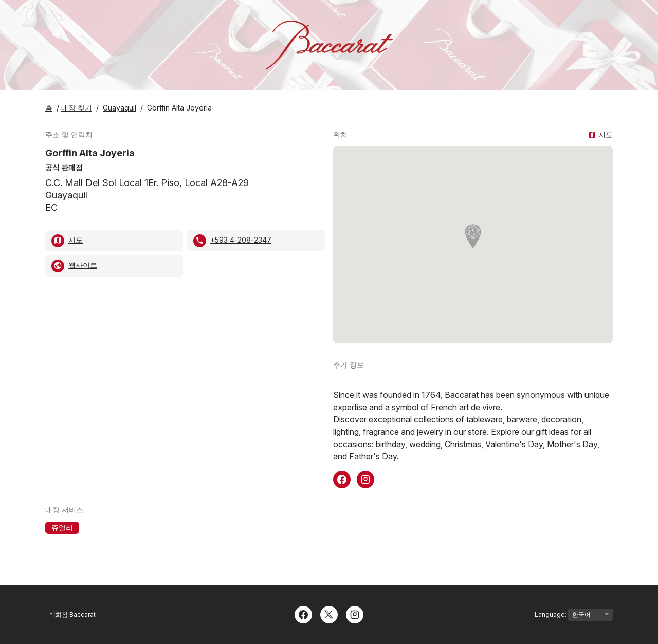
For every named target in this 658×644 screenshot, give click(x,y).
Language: (574, 615)
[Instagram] (355, 614)
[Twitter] (329, 614)
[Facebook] (303, 614)
